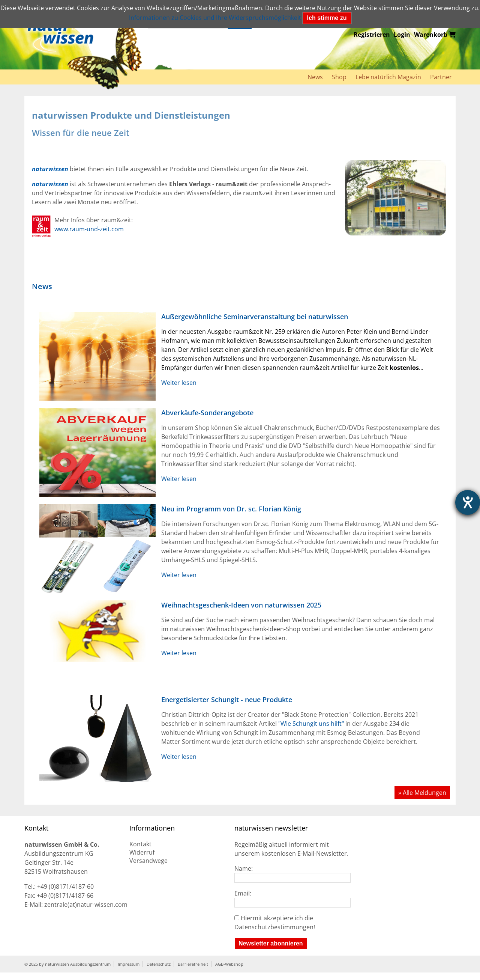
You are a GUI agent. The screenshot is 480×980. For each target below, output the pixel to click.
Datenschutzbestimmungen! (275, 927)
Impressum (129, 964)
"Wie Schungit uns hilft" (311, 724)
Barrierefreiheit (193, 964)
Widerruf (142, 852)
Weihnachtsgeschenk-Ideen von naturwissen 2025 (241, 605)
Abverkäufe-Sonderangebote (207, 413)
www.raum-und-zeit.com (89, 229)
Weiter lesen (179, 383)
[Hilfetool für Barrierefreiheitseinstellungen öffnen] (468, 502)
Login (402, 35)
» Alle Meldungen (422, 793)
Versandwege (148, 861)
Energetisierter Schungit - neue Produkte (227, 700)
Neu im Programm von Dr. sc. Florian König (231, 509)
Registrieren (372, 35)
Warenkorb (435, 35)
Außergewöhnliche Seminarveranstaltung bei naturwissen (255, 317)
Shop (339, 77)
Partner (441, 77)
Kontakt (140, 844)
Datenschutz (159, 964)
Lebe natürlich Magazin (388, 77)
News (315, 77)
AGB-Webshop (229, 964)
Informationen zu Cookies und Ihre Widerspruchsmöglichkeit (215, 18)
